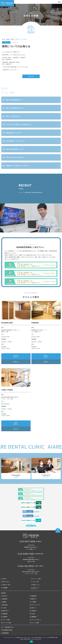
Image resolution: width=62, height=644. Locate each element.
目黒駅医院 (5, 633)
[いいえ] (60, 640)
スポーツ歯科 (5, 620)
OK (31, 642)
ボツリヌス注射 (6, 623)
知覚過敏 (4, 614)
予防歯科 (4, 617)
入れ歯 (4, 608)
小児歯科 (33, 602)
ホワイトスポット (35, 620)
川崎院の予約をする (16, 423)
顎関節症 (33, 617)
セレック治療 (34, 623)
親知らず (33, 599)
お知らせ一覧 (5, 585)
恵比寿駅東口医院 (7, 630)
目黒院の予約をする (46, 356)
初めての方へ (5, 582)
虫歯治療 (33, 596)
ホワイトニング (35, 605)
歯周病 (4, 602)
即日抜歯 (4, 605)
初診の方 (4, 596)
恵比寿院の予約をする (16, 356)
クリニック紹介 (36, 579)
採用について (35, 585)
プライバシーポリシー (35, 588)
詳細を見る (16, 362)
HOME (4, 579)
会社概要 (4, 588)
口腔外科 (33, 611)
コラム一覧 (35, 582)
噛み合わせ (5, 611)
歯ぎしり (33, 608)
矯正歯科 (4, 599)
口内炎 (32, 614)
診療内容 (3, 593)
